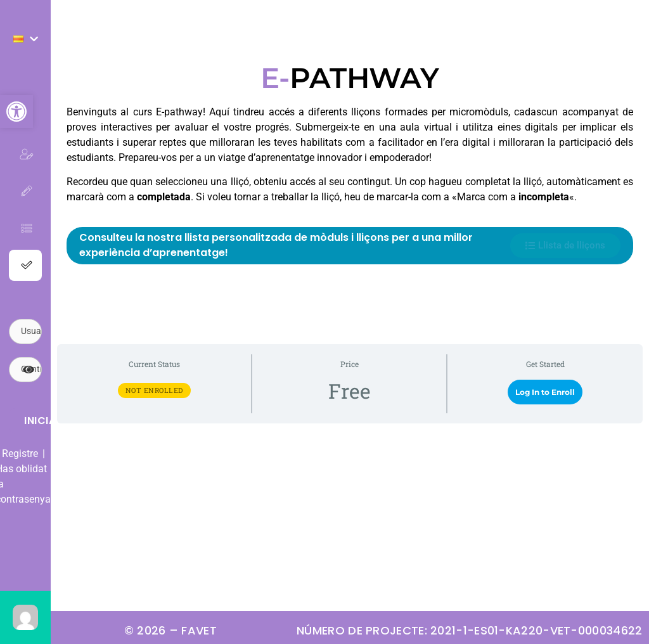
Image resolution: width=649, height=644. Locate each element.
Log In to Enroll (545, 392)
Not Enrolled (154, 390)
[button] (16, 112)
